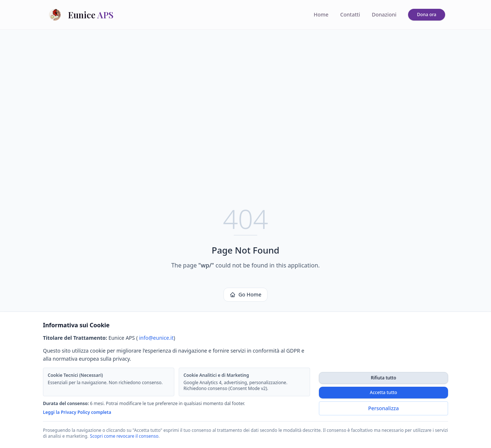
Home (321, 14)
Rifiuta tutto (383, 378)
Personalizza (383, 408)
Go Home (246, 294)
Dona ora (427, 14)
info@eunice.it (156, 338)
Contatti (350, 14)
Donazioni (384, 14)
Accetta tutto (383, 392)
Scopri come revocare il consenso (124, 436)
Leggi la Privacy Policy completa (77, 412)
